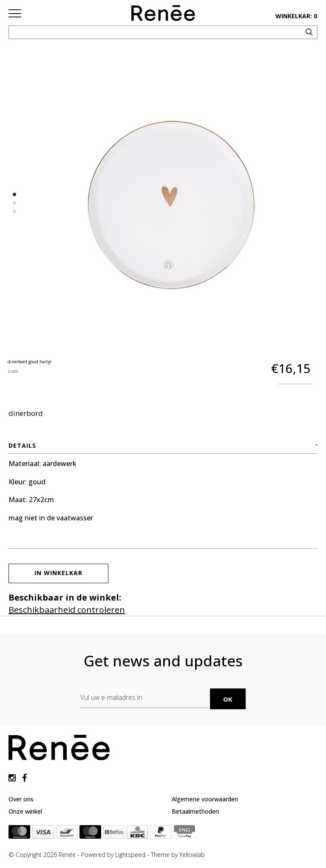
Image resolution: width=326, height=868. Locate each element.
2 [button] (14, 203)
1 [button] (14, 194)
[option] (172, 205)
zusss (13, 371)
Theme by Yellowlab (178, 855)
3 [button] (14, 211)
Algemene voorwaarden (205, 799)
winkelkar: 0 (296, 16)
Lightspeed (130, 855)
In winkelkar (58, 573)
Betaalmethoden (195, 811)
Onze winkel (25, 811)
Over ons (21, 799)
